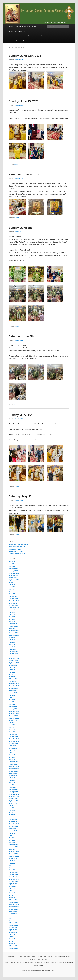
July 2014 (12, 888)
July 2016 (12, 833)
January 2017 (13, 819)
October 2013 (13, 909)
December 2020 (14, 711)
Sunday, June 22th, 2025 (25, 56)
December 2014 (14, 877)
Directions (26, 41)
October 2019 (13, 743)
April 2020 (12, 730)
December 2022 (14, 656)
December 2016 (14, 822)
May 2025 (12, 589)
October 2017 (13, 799)
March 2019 (12, 759)
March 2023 (12, 649)
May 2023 (12, 644)
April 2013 (12, 921)
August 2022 (13, 665)
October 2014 (13, 881)
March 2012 (12, 944)
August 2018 (13, 776)
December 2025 (14, 573)
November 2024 (14, 603)
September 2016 (14, 829)
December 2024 (14, 601)
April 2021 (12, 702)
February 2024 (13, 624)
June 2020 (12, 725)
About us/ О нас (14, 41)
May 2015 (12, 865)
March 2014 (12, 898)
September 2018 (14, 773)
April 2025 (12, 592)
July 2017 (12, 806)
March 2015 (12, 870)
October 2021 (13, 688)
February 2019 (13, 762)
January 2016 (13, 847)
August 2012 (13, 932)
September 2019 (14, 746)
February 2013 (13, 923)
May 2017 (12, 810)
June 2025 (12, 587)
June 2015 (12, 863)
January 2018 (13, 792)
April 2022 (12, 674)
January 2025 (13, 598)
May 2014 (12, 893)
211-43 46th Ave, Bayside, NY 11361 (39, 970)
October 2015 (13, 854)
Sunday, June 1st (20, 415)
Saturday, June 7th (21, 336)
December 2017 (14, 794)
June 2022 (12, 670)
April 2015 (12, 868)
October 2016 (13, 826)
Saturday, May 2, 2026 (16, 551)
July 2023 (12, 640)
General (17, 91)
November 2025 (14, 575)
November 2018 (14, 769)
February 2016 (13, 845)
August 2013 (13, 914)
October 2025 (13, 578)
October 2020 (13, 716)
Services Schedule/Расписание (26, 27)
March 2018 (12, 787)
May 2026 (12, 562)
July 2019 (12, 750)
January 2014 (13, 902)
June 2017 (12, 808)
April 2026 (12, 564)
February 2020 (13, 734)
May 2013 (12, 918)
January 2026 (13, 571)
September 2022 (14, 663)
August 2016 (13, 831)
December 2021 (14, 684)
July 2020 (12, 723)
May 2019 (12, 755)
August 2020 (13, 720)
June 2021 (12, 697)
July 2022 (12, 667)
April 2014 (12, 895)
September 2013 (14, 911)
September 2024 (14, 608)
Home (11, 27)
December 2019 (14, 739)
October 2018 (13, 771)
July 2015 (12, 861)
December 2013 (14, 904)
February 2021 (13, 707)
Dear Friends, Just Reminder (18, 544)
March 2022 (12, 677)
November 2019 (14, 741)
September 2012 (14, 930)
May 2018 (12, 782)
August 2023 (13, 638)
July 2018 (12, 778)
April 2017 (12, 812)
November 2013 (14, 907)
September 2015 (14, 856)
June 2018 (12, 780)
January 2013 (13, 925)
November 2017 (14, 796)
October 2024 (13, 605)
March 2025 (12, 594)
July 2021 (12, 695)
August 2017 (13, 803)
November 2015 (14, 852)
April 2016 (12, 840)
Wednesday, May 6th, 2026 (17, 547)
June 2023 (12, 642)
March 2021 (12, 704)
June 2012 (12, 937)
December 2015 (14, 849)
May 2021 (12, 700)
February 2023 (13, 651)
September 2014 (14, 884)
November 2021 (14, 686)
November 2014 (14, 879)
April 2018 (12, 785)
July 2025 (12, 585)
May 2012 (12, 939)
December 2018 (14, 766)
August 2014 (13, 886)
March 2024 (12, 621)
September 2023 (14, 635)
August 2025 (13, 582)
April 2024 (12, 619)
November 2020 (14, 714)
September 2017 (14, 801)
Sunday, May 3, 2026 (15, 549)
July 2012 (12, 934)
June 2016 (12, 835)
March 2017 (12, 815)
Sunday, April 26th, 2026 (17, 554)
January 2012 (13, 948)
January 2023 (13, 654)
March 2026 (12, 566)
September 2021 (14, 690)
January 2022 (13, 681)
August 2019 (13, 748)
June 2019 (12, 753)
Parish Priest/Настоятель (17, 31)
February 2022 (13, 679)
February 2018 (13, 789)
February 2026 (13, 569)
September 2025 (14, 580)
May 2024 (12, 617)
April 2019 (12, 757)
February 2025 (13, 596)
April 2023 (12, 647)
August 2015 (13, 858)
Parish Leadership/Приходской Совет (21, 36)
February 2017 (13, 817)
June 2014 (12, 891)
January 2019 (13, 764)
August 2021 (13, 693)
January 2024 (13, 626)
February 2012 (13, 946)
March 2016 (12, 842)
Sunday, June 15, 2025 (24, 101)
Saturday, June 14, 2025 (25, 174)
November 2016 (14, 824)
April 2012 (12, 941)
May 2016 (12, 838)
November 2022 (14, 658)
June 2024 (12, 615)
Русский (39, 36)
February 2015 (13, 872)
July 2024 (12, 612)
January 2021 (13, 709)
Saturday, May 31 (20, 496)
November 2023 (14, 631)
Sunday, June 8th (20, 228)
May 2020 (12, 727)
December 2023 (14, 628)
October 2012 (13, 927)
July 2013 (12, 916)
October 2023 (13, 633)
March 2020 (12, 732)
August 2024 (13, 610)
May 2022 (12, 672)
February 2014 (13, 900)
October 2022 (13, 661)
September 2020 (14, 718)
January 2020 (13, 736)
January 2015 (13, 875)
